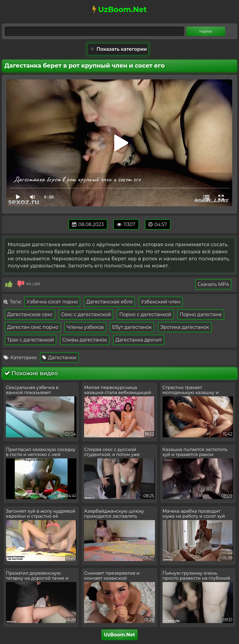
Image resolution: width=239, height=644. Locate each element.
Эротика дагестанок (185, 327)
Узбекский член (161, 302)
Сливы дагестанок (85, 340)
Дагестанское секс (30, 314)
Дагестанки (59, 358)
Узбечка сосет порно (52, 302)
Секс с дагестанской (86, 314)
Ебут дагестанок (132, 327)
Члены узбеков (85, 327)
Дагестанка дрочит (139, 340)
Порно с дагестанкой (145, 314)
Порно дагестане (201, 314)
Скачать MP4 (213, 284)
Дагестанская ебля (109, 302)
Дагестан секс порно (33, 327)
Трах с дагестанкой (31, 340)
